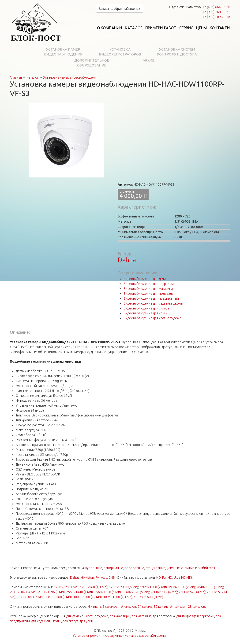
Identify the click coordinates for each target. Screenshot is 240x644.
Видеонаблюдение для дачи (145, 279)
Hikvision (87, 578)
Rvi (97, 578)
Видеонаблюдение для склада (146, 308)
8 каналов (110, 607)
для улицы (88, 621)
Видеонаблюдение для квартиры (149, 284)
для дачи (73, 616)
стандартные (155, 568)
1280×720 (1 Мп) (66, 587)
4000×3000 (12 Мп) (87, 597)
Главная (16, 77)
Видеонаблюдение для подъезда (148, 294)
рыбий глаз (206, 568)
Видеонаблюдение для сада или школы (153, 303)
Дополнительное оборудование (92, 63)
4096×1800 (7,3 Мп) (118, 597)
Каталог (134, 28)
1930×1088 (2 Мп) (182, 587)
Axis (104, 578)
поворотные (134, 568)
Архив (149, 60)
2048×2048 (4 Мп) (23, 592)
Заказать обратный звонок (120, 9)
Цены (201, 28)
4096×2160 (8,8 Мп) (148, 597)
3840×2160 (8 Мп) (58, 597)
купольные (94, 568)
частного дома (97, 616)
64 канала (177, 607)
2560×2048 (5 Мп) (136, 592)
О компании (109, 28)
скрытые (188, 568)
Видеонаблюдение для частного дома (152, 318)
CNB (112, 578)
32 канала (161, 607)
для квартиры (120, 616)
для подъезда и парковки (195, 616)
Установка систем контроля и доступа (177, 52)
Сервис (186, 28)
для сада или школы (46, 621)
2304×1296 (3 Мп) (51, 592)
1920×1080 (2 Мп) (154, 587)
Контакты (220, 28)
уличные (173, 568)
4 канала (95, 607)
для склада (71, 621)
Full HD (167, 578)
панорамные (113, 568)
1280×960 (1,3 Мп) (94, 587)
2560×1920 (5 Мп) (108, 592)
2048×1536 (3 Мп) (210, 587)
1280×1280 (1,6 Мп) (123, 587)
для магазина (142, 616)
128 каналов (196, 607)
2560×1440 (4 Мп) (79, 592)
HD (159, 578)
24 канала (145, 607)
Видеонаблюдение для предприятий (151, 298)
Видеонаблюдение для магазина (148, 289)
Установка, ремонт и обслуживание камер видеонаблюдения (120, 636)
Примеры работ (161, 28)
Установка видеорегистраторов (120, 52)
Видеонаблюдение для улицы (146, 313)
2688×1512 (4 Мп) (164, 592)
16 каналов (128, 607)
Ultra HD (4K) (183, 578)
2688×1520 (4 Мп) (192, 592)
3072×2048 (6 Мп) (30, 597)
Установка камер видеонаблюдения (63, 52)
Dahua (127, 260)
